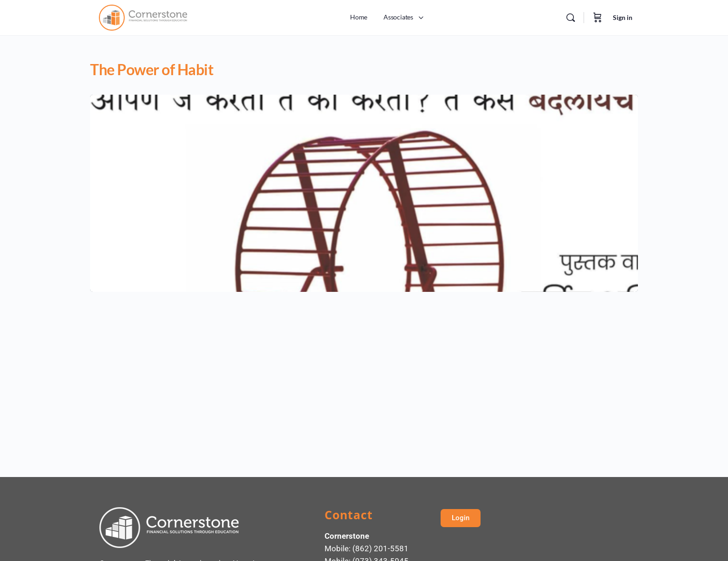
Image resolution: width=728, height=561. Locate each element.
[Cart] (598, 18)
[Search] (571, 18)
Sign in (623, 17)
